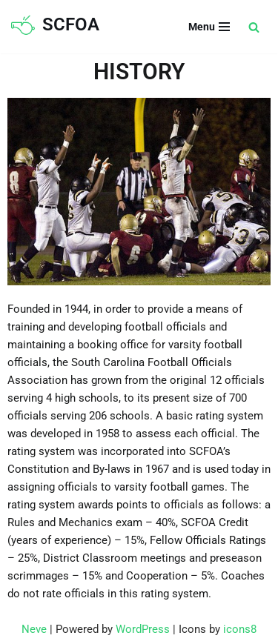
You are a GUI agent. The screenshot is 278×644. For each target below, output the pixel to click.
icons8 (240, 629)
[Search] (254, 27)
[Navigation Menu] (209, 27)
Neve (34, 629)
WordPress (143, 629)
